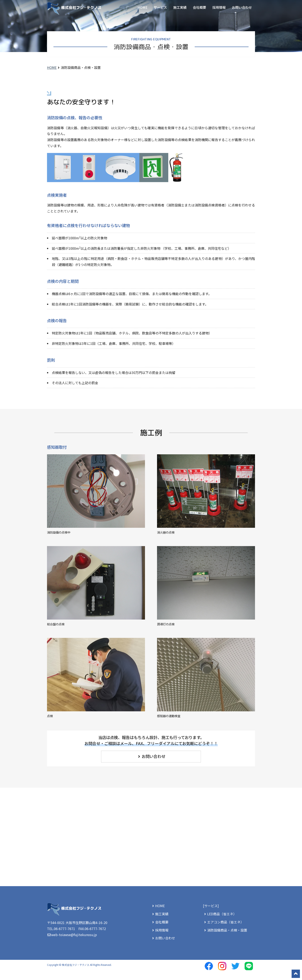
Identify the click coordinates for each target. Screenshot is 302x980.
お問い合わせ (242, 7)
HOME (142, 7)
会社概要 (199, 7)
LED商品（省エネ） (220, 914)
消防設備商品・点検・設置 (225, 930)
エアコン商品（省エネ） (223, 922)
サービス (160, 7)
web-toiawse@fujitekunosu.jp (75, 935)
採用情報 (219, 7)
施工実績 (180, 7)
